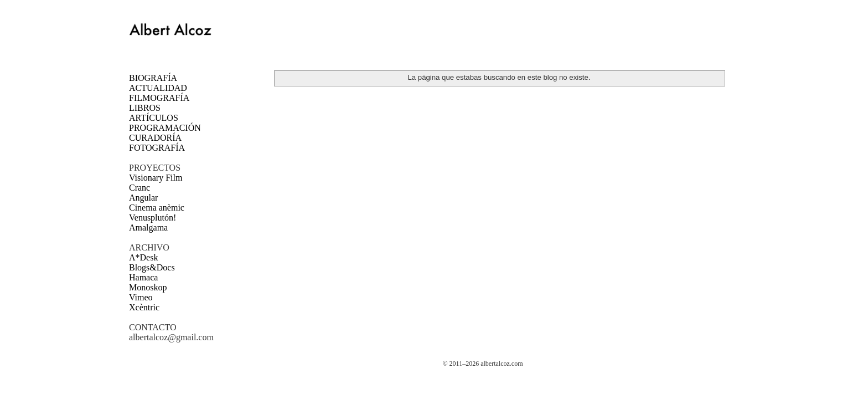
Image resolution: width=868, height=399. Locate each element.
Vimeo (141, 297)
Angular (143, 198)
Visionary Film (156, 178)
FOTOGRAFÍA (157, 148)
